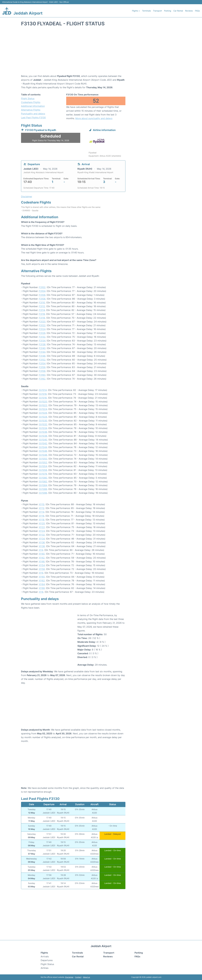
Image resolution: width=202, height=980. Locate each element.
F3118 (42, 318)
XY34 (42, 539)
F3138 (42, 344)
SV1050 (43, 459)
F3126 (42, 333)
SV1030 (43, 421)
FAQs (197, 11)
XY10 (42, 504)
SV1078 (43, 474)
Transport (157, 11)
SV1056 (43, 470)
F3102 (42, 287)
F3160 (42, 375)
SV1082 (43, 482)
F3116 (42, 314)
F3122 (42, 325)
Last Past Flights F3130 (33, 118)
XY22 (42, 527)
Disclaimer (69, 977)
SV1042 (43, 443)
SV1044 (43, 447)
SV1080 (43, 478)
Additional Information (33, 106)
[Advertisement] (101, 52)
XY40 (42, 554)
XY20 (42, 523)
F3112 (42, 306)
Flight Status (28, 98)
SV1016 (43, 394)
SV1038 (43, 436)
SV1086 (43, 489)
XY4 (41, 550)
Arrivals (45, 956)
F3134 (42, 341)
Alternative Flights (31, 110)
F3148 (42, 356)
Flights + (136, 11)
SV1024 (43, 409)
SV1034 (43, 428)
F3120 (42, 322)
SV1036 (43, 432)
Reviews (189, 11)
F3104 (42, 291)
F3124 (42, 329)
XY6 (41, 573)
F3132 (42, 337)
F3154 (42, 363)
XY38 (42, 546)
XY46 (42, 562)
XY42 (42, 558)
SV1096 (43, 493)
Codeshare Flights (31, 102)
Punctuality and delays (33, 114)
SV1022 (43, 405)
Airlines (45, 968)
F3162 (42, 379)
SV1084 (43, 485)
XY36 (42, 542)
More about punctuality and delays (94, 118)
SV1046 (43, 451)
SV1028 (43, 417)
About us (86, 977)
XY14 (42, 512)
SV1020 (43, 402)
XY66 (42, 588)
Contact (78, 977)
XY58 (42, 569)
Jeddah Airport (28, 13)
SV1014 (43, 390)
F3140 (42, 348)
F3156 (42, 367)
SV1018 (43, 398)
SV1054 (43, 466)
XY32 (42, 535)
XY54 (42, 565)
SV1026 (43, 413)
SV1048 (43, 455)
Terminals (146, 11)
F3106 (42, 295)
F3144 (42, 352)
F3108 (42, 299)
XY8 (41, 592)
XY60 (42, 577)
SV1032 (43, 424)
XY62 (42, 581)
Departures (47, 960)
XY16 (42, 516)
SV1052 (43, 462)
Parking (168, 11)
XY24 (42, 531)
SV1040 (43, 440)
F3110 (42, 303)
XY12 (42, 508)
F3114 (42, 310)
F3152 (42, 360)
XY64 (42, 584)
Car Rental (178, 11)
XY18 (42, 520)
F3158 (42, 371)
